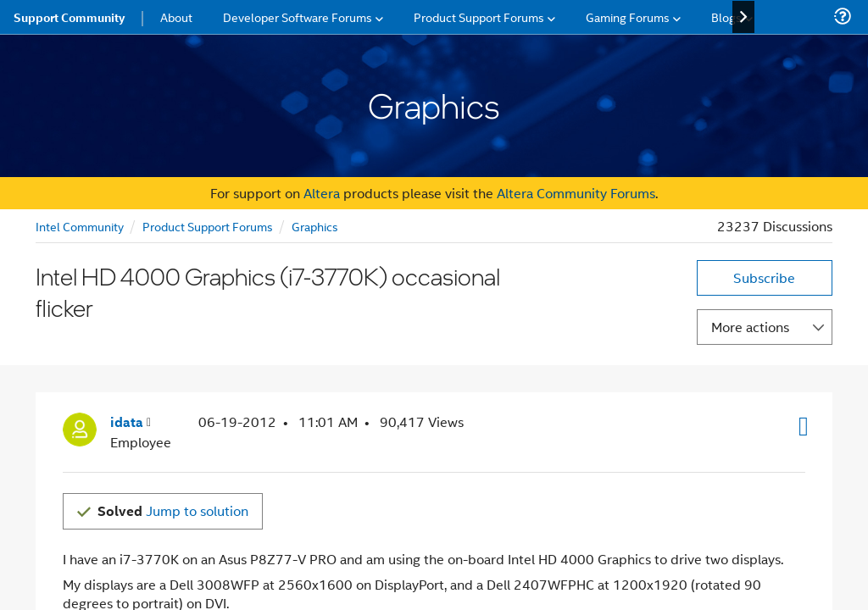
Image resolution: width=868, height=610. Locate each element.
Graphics (315, 226)
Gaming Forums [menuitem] (628, 17)
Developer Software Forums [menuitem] (298, 17)
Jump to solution (173, 488)
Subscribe (764, 277)
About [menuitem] (176, 17)
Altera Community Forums (576, 193)
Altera (322, 193)
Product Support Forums (208, 226)
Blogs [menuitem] (726, 17)
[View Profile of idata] (131, 400)
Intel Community (80, 226)
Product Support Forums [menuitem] (479, 17)
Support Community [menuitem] (69, 17)
